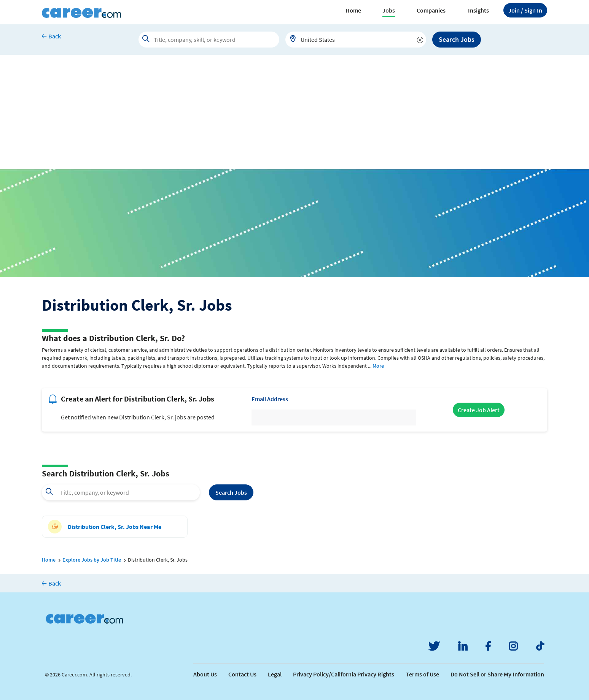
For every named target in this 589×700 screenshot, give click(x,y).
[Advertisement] (294, 112)
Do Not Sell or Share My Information (497, 674)
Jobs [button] (389, 10)
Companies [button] (431, 10)
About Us (205, 674)
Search (231, 492)
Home (353, 10)
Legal (275, 674)
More (378, 366)
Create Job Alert (479, 410)
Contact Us (242, 674)
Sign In (525, 10)
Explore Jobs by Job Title (92, 560)
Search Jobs (457, 39)
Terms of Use (423, 674)
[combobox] (356, 40)
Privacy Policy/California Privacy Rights (344, 674)
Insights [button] (478, 10)
